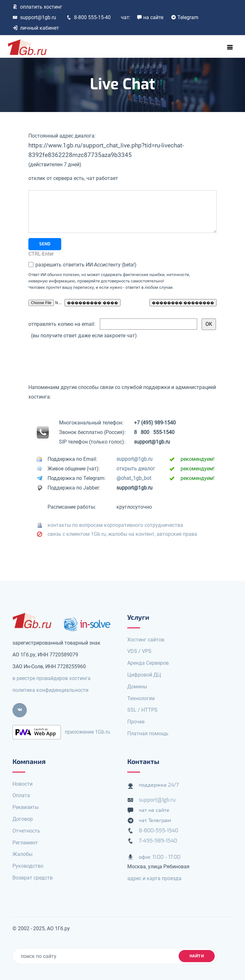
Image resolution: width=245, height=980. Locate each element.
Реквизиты (26, 807)
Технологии (141, 698)
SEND (45, 244)
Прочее (136, 722)
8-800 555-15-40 (89, 17)
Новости (22, 784)
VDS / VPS (139, 651)
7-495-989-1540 (158, 841)
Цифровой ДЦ (144, 675)
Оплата (21, 795)
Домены (137, 687)
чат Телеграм (155, 820)
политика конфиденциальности (50, 690)
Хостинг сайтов (146, 640)
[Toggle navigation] (230, 47)
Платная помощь (148, 733)
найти (197, 956)
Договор (23, 819)
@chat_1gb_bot (134, 478)
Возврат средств (33, 878)
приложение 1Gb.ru (87, 732)
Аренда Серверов (148, 663)
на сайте (150, 17)
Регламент (25, 843)
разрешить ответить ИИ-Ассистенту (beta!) (85, 265)
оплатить (37, 7)
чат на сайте (154, 810)
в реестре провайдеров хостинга (52, 678)
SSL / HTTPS (142, 710)
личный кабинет (36, 28)
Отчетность (26, 831)
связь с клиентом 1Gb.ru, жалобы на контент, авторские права (122, 534)
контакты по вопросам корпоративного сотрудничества (115, 525)
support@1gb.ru (34, 17)
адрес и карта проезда (154, 878)
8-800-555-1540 (159, 830)
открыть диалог (136, 469)
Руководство (28, 866)
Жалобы (22, 854)
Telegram (185, 17)
